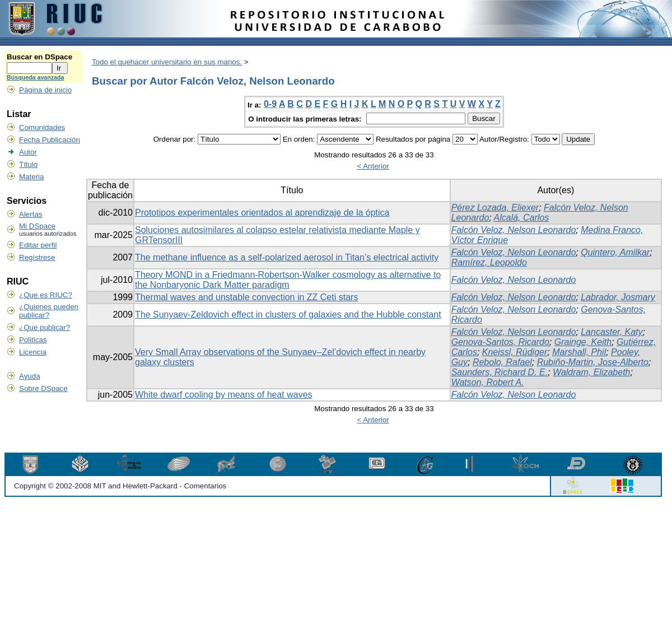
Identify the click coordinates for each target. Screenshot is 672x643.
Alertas (31, 214)
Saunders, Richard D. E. (500, 372)
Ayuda (30, 376)
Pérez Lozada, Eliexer (495, 208)
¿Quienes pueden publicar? (49, 311)
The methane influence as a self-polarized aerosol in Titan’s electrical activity (287, 257)
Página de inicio (45, 90)
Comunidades (42, 127)
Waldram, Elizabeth (591, 372)
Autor (28, 152)
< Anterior (373, 166)
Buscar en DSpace (39, 57)
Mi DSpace (37, 226)
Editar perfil (38, 245)
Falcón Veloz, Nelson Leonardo (514, 230)
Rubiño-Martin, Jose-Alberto (593, 362)
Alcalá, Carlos (522, 218)
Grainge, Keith (583, 342)
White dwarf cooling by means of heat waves (224, 395)
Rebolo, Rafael (502, 362)
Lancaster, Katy (612, 332)
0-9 (270, 104)
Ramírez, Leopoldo (489, 262)
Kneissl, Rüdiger (515, 352)
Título (28, 164)
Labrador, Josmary (618, 297)
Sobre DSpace (43, 388)
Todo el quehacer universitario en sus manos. (167, 62)
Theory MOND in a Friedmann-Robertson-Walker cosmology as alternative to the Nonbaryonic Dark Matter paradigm (288, 280)
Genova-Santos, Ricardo (500, 342)
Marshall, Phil (579, 352)
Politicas (33, 340)
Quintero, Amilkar (615, 252)
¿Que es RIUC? (46, 295)
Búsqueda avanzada (35, 77)
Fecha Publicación (50, 140)
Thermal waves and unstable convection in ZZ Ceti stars (246, 297)
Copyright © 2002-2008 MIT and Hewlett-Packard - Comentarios (120, 486)
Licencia (33, 352)
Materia (31, 177)
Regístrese (37, 257)
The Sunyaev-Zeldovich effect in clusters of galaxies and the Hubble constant (288, 314)
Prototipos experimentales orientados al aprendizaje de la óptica (262, 213)
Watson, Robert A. (488, 382)
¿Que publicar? (45, 327)
